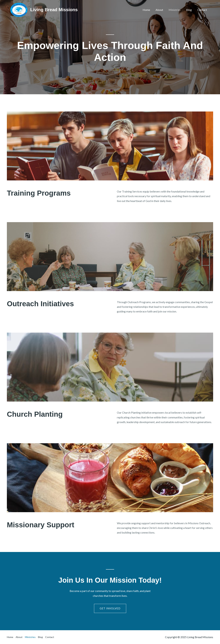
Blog (189, 10)
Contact (202, 10)
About (159, 10)
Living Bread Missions (54, 10)
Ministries (175, 10)
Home (146, 10)
